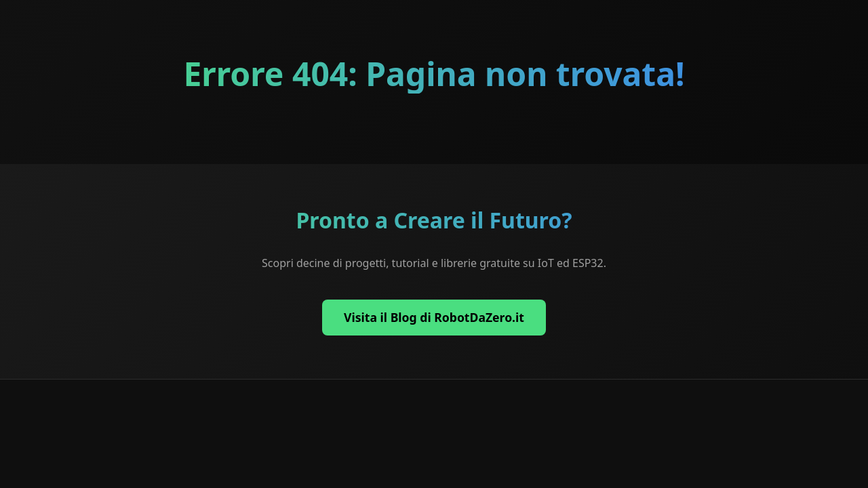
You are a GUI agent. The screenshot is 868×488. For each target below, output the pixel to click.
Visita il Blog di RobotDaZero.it (434, 317)
